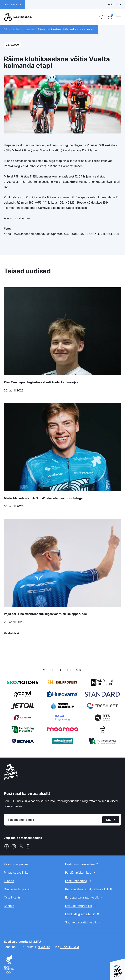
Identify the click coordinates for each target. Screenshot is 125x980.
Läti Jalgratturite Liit (79, 906)
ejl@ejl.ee (44, 947)
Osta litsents (12, 897)
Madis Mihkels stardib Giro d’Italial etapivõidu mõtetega (43, 498)
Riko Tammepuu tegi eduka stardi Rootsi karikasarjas (41, 382)
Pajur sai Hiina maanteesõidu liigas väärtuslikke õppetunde (45, 614)
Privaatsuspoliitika (16, 873)
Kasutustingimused (17, 864)
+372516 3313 (69, 947)
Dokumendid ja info (17, 889)
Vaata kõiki (11, 633)
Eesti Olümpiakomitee (80, 864)
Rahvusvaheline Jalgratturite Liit (87, 889)
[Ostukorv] (110, 17)
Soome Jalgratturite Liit (81, 922)
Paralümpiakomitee (78, 873)
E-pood (9, 881)
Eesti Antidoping (76, 881)
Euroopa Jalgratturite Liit (82, 897)
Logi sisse (113, 4)
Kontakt (9, 906)
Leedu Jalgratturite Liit (80, 914)
